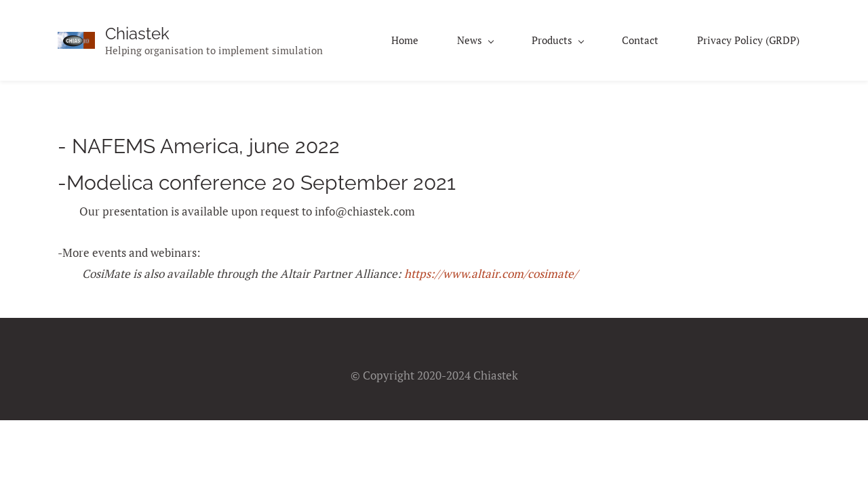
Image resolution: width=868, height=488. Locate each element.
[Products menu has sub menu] (557, 40)
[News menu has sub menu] (475, 40)
